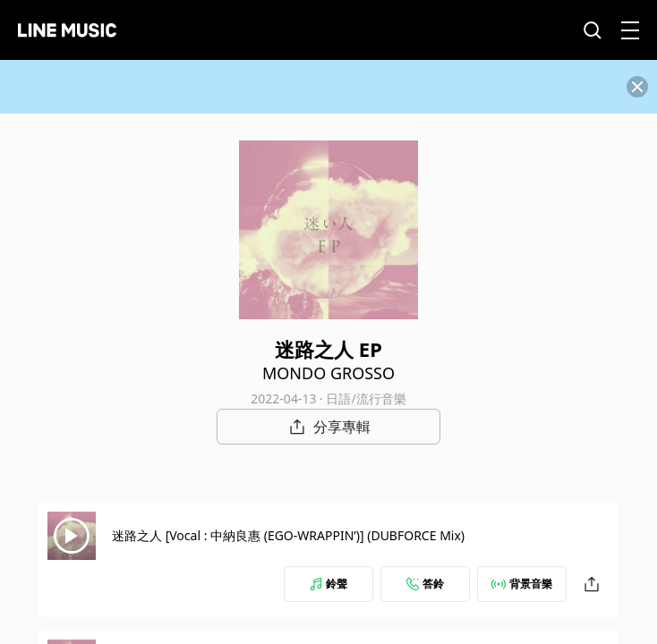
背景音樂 (522, 584)
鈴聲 (328, 584)
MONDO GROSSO (328, 373)
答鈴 (425, 584)
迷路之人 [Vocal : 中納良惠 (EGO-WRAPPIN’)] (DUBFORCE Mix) (288, 535)
